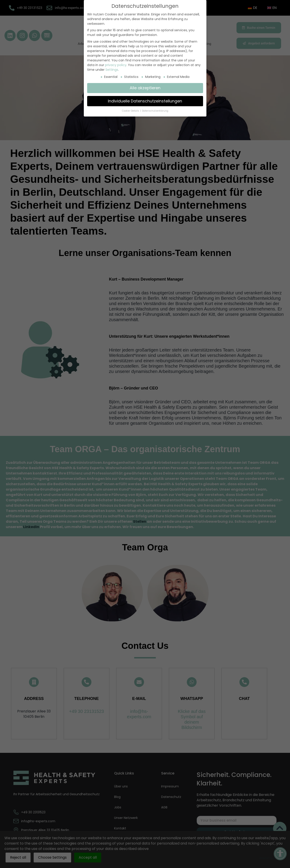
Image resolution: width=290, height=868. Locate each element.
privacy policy (116, 65)
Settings (112, 70)
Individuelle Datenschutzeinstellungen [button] (145, 101)
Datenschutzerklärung (155, 111)
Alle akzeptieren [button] (145, 88)
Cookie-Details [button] (131, 111)
